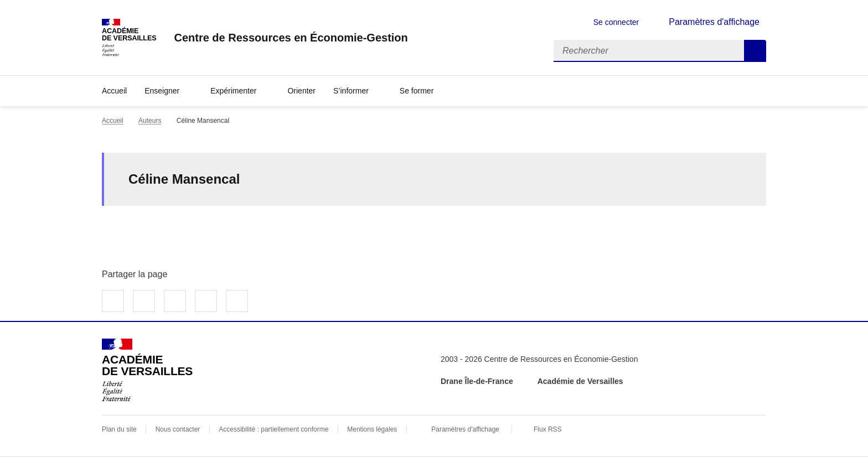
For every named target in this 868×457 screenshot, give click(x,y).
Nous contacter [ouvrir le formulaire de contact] (178, 429)
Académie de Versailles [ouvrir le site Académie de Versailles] (580, 381)
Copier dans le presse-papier (237, 301)
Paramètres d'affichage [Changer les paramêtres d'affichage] (714, 22)
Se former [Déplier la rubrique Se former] (417, 91)
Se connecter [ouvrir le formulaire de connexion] (616, 22)
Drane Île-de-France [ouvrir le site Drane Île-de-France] (477, 381)
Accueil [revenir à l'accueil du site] (114, 91)
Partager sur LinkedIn (175, 301)
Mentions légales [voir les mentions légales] (372, 429)
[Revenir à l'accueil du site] (147, 370)
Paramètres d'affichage (465, 429)
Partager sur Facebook (113, 301)
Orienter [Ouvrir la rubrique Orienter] (301, 91)
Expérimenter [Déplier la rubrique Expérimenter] (233, 91)
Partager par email (206, 301)
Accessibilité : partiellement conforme (273, 429)
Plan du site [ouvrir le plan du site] (119, 429)
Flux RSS (548, 429)
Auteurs (150, 121)
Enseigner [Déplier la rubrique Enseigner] (162, 91)
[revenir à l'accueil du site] (291, 38)
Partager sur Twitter (144, 301)
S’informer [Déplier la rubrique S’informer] (351, 91)
